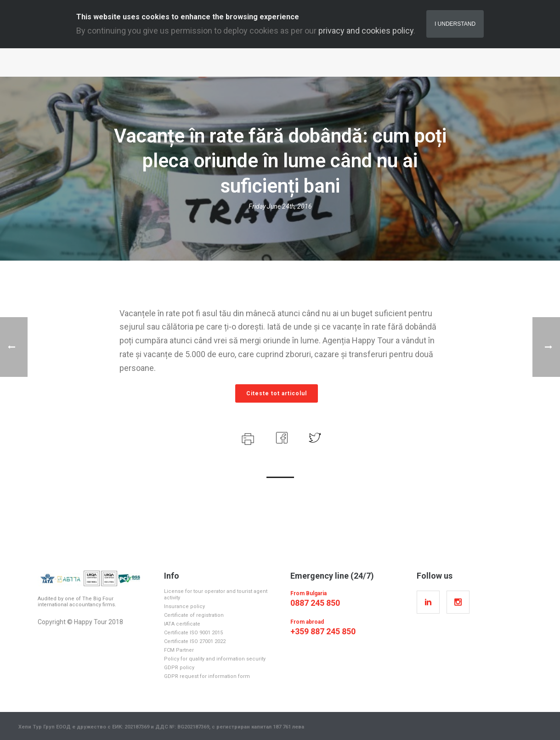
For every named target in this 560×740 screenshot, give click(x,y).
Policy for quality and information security (215, 659)
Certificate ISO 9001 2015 (193, 633)
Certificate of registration (194, 615)
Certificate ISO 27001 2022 (195, 641)
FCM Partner (179, 650)
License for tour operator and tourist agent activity (216, 595)
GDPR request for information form (207, 676)
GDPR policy (179, 668)
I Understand (455, 24)
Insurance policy (184, 606)
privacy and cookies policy (366, 31)
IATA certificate (182, 624)
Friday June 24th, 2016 (280, 206)
